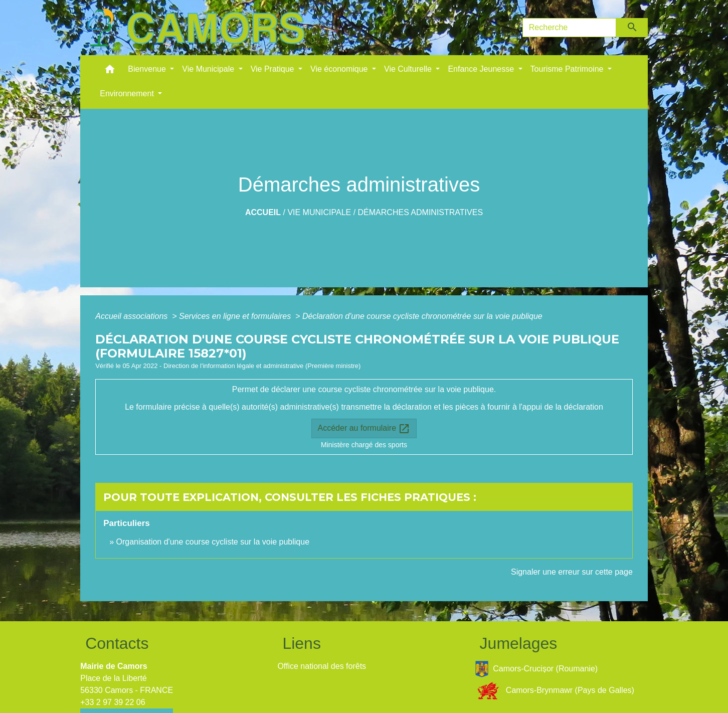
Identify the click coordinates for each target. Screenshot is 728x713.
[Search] (570, 28)
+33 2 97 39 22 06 (113, 702)
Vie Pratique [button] (274, 69)
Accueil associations (133, 316)
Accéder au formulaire (364, 429)
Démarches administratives (421, 212)
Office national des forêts (322, 666)
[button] (110, 71)
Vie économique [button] (340, 69)
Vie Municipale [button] (209, 69)
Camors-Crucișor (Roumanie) (536, 669)
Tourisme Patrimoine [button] (568, 69)
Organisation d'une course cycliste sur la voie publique (213, 542)
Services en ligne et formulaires (236, 316)
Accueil (263, 212)
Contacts (117, 643)
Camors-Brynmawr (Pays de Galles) (555, 691)
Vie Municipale (319, 212)
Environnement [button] (128, 94)
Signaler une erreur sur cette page (572, 572)
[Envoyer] (632, 28)
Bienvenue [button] (148, 69)
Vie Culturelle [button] (409, 69)
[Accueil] (196, 28)
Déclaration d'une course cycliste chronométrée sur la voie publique (422, 316)
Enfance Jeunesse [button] (482, 69)
